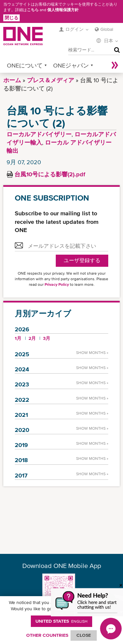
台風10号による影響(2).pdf (50, 174)
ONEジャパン (71, 65)
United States (61, 621)
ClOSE (84, 635)
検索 (115, 50)
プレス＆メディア (51, 80)
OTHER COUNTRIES (47, 635)
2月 (32, 338)
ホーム (12, 80)
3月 (47, 338)
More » (115, 65)
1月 (18, 338)
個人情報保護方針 (63, 10)
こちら (33, 10)
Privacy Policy (57, 284)
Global (107, 29)
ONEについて (25, 65)
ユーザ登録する (82, 260)
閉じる (11, 18)
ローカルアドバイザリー (39, 134)
